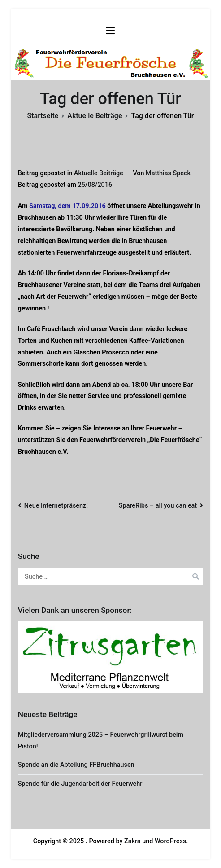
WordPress (170, 841)
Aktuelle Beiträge (99, 173)
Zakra (132, 841)
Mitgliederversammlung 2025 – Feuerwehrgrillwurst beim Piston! (101, 741)
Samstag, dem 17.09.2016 (67, 206)
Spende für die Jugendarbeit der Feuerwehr (80, 784)
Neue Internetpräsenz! (56, 506)
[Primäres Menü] (110, 31)
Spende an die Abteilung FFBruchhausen (76, 765)
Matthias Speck (168, 173)
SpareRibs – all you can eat (158, 506)
